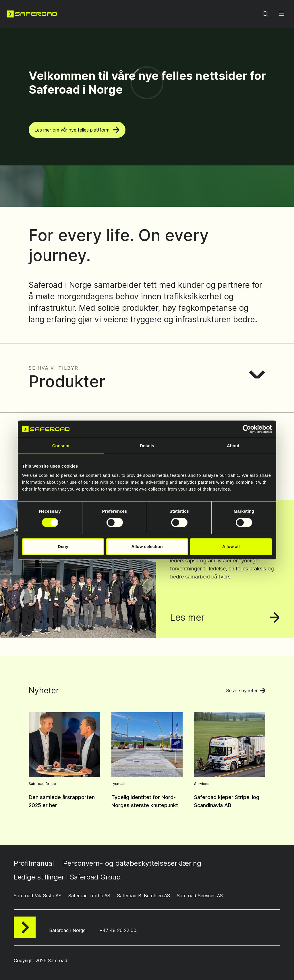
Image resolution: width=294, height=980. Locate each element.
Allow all (231, 546)
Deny (63, 546)
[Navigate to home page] (32, 14)
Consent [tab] (61, 446)
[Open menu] (281, 14)
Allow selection (147, 546)
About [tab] (233, 446)
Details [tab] (147, 446)
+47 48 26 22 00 (118, 930)
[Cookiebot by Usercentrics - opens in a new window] (247, 429)
